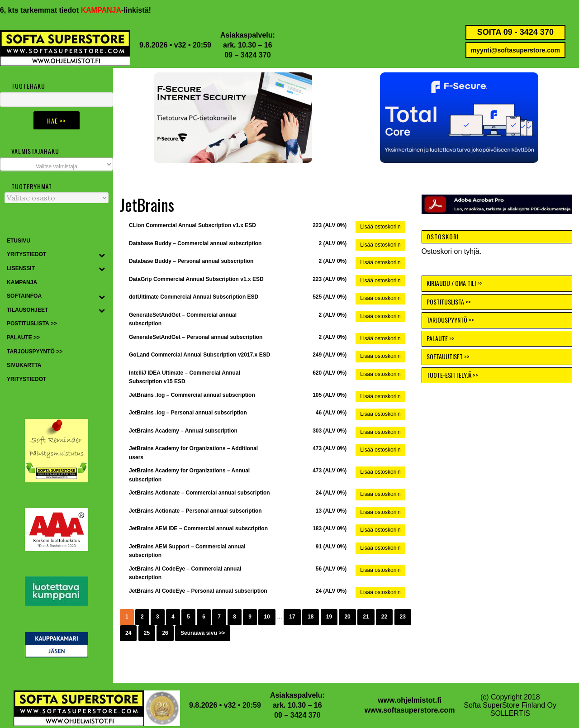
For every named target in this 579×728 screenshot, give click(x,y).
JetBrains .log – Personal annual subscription (188, 413)
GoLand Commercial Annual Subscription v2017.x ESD (199, 355)
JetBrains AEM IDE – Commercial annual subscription (198, 528)
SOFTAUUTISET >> (448, 356)
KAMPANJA (110, 10)
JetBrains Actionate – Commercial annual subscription (199, 493)
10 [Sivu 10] (267, 617)
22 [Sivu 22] (384, 617)
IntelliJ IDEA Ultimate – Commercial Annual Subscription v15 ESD (185, 377)
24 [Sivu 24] (128, 633)
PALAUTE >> (441, 338)
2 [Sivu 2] (142, 617)
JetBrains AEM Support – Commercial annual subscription (187, 551)
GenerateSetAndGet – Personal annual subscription (196, 337)
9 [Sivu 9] (250, 617)
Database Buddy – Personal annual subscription (191, 261)
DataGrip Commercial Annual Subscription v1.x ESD (196, 279)
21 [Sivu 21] (366, 617)
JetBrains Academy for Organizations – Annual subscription (189, 475)
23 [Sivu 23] (403, 617)
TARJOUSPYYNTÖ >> (450, 320)
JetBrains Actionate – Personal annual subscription (195, 511)
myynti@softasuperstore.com (515, 50)
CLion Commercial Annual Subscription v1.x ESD (192, 225)
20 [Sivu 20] (347, 617)
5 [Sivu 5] (188, 617)
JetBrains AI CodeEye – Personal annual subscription (198, 591)
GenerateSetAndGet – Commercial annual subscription (183, 319)
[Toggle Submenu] (102, 255)
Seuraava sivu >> (203, 633)
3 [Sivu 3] (158, 617)
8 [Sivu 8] (235, 617)
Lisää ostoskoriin (380, 227)
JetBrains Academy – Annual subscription (183, 431)
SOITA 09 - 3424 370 (515, 32)
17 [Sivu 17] (292, 617)
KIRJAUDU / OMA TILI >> (455, 283)
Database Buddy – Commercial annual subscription (195, 243)
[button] (459, 118)
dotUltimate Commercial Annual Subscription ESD (194, 297)
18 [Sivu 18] (311, 617)
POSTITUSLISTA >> (449, 302)
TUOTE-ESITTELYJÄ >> (452, 375)
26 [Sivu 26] (165, 633)
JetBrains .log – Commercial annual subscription (192, 395)
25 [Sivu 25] (147, 633)
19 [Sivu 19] (329, 617)
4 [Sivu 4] (173, 617)
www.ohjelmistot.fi (410, 700)
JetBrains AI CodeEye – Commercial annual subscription (185, 573)
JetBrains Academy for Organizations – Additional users (193, 453)
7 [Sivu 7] (219, 617)
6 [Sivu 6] (204, 617)
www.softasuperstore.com (410, 710)
